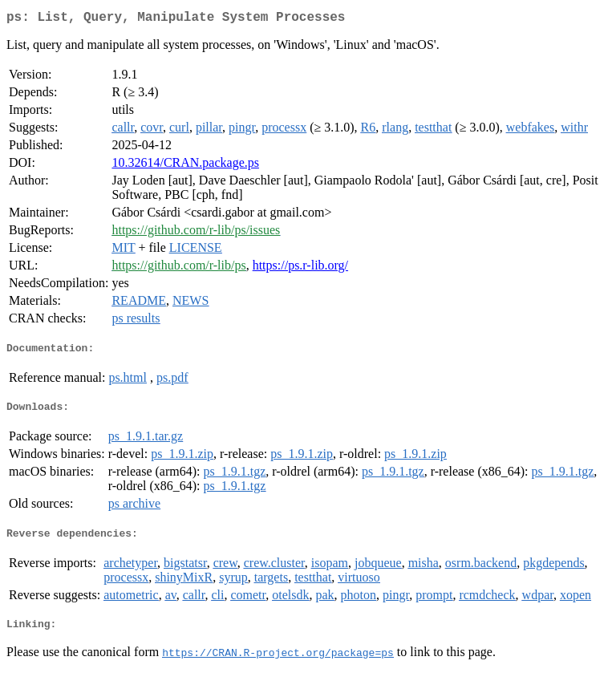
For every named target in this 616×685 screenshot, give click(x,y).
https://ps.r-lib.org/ (300, 268)
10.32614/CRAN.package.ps (185, 166)
